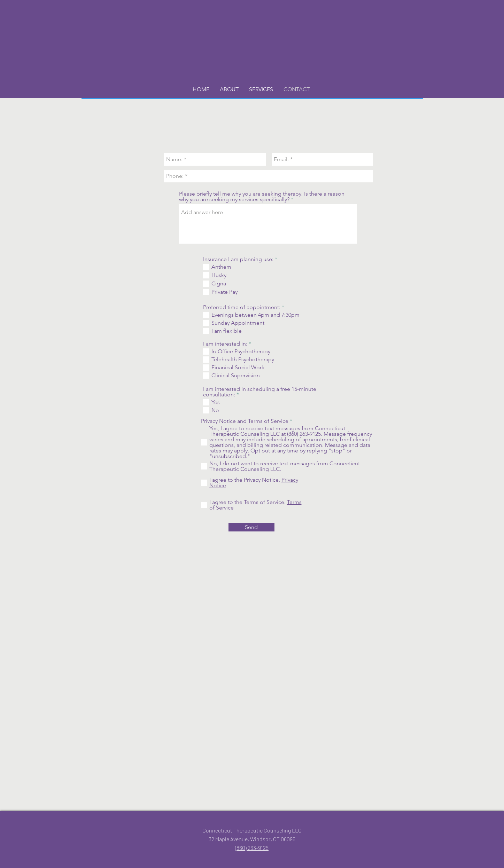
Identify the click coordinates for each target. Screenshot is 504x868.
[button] (229, 89)
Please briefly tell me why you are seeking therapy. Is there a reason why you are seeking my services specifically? (262, 197)
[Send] (251, 527)
